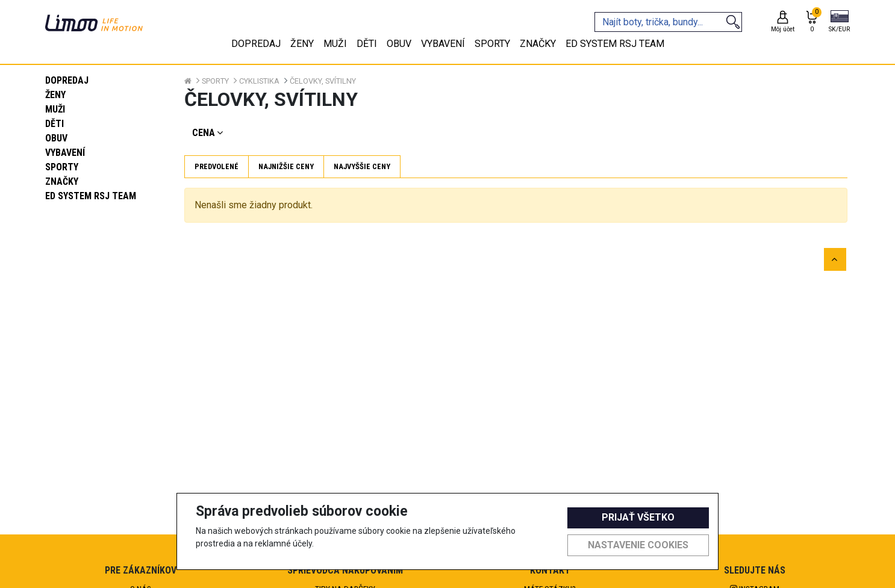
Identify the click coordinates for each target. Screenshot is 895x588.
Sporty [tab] (492, 44)
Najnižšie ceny (286, 166)
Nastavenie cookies (638, 545)
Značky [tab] (538, 44)
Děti (55, 124)
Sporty (62, 167)
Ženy (55, 95)
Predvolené (217, 166)
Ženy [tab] (302, 44)
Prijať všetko (638, 517)
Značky (62, 181)
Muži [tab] (335, 44)
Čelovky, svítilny (323, 81)
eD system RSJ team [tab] (615, 44)
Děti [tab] (367, 44)
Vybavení (65, 153)
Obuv (56, 138)
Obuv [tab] (399, 44)
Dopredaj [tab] (256, 44)
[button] (839, 22)
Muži (55, 109)
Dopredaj (67, 80)
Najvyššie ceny (362, 166)
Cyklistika (259, 81)
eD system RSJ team (91, 196)
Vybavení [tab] (443, 44)
